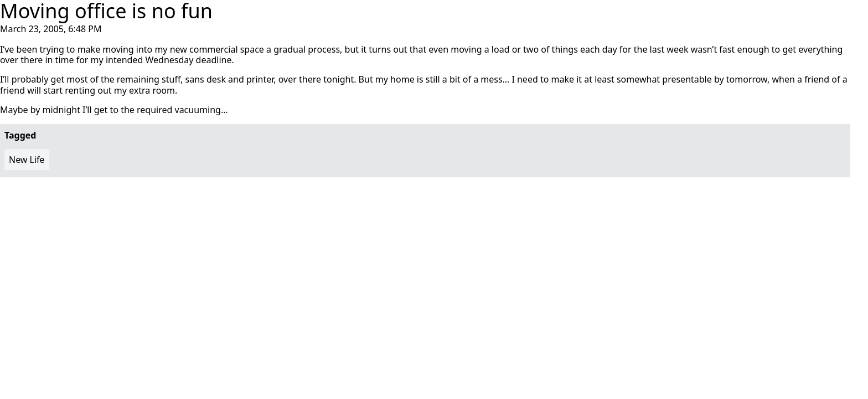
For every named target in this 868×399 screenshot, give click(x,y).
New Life (27, 160)
